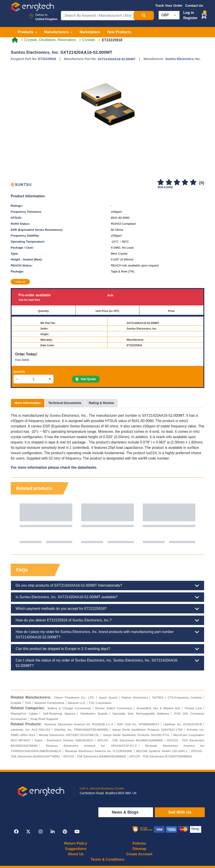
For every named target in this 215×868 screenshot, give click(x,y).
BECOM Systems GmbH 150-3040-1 (162, 751)
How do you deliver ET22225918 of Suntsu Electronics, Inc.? (107, 620)
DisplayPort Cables (24, 714)
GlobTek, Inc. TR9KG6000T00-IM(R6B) (81, 730)
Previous (19, 523)
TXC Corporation (100, 703)
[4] (185, 182)
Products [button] (26, 32)
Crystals (89, 40)
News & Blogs (126, 812)
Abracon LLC (76, 703)
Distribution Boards (94, 714)
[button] (204, 16)
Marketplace (90, 32)
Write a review (165, 187)
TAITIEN (158, 698)
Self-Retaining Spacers (59, 714)
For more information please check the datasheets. (54, 467)
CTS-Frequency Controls (185, 698)
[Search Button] (144, 16)
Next (196, 523)
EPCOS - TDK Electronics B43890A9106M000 (95, 756)
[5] (193, 182)
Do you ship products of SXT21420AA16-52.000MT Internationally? (107, 586)
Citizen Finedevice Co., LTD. (74, 698)
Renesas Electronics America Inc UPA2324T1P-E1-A (91, 746)
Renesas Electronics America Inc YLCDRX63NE (99, 751)
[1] (161, 182)
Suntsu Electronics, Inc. (183, 59)
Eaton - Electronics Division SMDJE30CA (64, 740)
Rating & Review (101, 403)
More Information (28, 403)
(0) (202, 183)
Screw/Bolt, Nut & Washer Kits (158, 708)
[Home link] (15, 40)
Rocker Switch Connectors (114, 708)
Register (190, 18)
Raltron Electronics (135, 698)
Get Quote (86, 379)
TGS (28, 703)
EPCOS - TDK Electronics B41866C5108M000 (130, 740)
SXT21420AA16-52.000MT (117, 59)
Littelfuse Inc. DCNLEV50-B (183, 724)
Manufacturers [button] (57, 32)
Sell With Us (180, 812)
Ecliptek (16, 703)
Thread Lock (193, 708)
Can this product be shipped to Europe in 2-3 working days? (107, 649)
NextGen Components (49, 703)
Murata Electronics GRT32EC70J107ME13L (69, 735)
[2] (169, 182)
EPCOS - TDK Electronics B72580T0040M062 (161, 756)
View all (20, 282)
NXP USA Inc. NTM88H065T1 (138, 724)
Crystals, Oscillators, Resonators (50, 40)
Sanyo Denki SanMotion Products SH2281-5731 (136, 735)
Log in (189, 13)
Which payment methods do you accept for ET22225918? (107, 609)
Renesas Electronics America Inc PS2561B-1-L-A (79, 724)
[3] (177, 182)
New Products (119, 32)
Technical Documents (65, 403)
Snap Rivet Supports (44, 719)
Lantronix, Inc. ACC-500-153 (30, 730)
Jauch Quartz (108, 698)
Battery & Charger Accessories (69, 708)
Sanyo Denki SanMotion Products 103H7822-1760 (147, 730)
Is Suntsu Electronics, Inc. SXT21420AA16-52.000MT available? (107, 597)
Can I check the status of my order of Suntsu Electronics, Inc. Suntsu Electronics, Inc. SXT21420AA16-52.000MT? (107, 663)
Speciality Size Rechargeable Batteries (141, 714)
